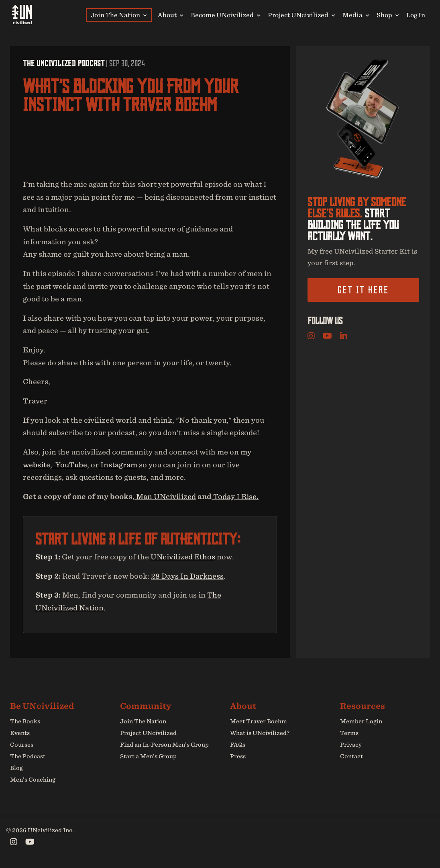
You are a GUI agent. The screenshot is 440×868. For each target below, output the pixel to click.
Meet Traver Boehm (259, 722)
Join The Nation (119, 15)
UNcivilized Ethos (183, 557)
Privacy (351, 745)
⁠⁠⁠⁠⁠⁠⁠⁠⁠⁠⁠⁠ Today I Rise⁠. (235, 496)
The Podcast (28, 756)
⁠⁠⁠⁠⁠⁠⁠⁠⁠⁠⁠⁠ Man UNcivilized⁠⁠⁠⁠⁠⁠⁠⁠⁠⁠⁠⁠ (165, 496)
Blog (16, 768)
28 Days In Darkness (187, 576)
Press (238, 756)
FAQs (238, 745)
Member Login (361, 722)
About (170, 15)
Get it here (363, 290)
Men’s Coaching (33, 779)
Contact (351, 756)
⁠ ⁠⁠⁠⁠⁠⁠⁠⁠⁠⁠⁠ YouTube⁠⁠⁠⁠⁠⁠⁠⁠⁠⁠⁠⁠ (70, 465)
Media (356, 15)
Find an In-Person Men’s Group (164, 745)
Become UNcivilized (225, 15)
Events (20, 733)
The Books (25, 722)
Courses (22, 745)
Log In (416, 15)
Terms (349, 733)
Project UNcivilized (301, 15)
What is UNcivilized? (260, 733)
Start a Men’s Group (148, 756)
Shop (388, 15)
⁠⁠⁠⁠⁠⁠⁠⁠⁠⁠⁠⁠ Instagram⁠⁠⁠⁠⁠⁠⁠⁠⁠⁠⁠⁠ (118, 465)
